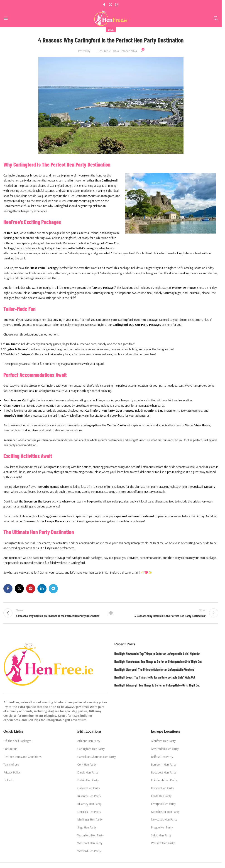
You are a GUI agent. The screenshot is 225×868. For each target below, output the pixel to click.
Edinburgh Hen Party (164, 781)
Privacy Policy (12, 774)
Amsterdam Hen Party (165, 750)
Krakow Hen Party (162, 789)
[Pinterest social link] (31, 589)
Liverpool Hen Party (163, 805)
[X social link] (110, 5)
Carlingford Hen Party (91, 750)
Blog (111, 30)
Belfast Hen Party (162, 758)
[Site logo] (111, 18)
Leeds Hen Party (161, 797)
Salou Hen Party (161, 836)
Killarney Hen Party (89, 805)
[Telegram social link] (53, 589)
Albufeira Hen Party (163, 742)
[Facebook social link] (104, 5)
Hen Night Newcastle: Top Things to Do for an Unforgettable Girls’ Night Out (157, 655)
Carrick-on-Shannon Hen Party (97, 758)
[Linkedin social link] (42, 589)
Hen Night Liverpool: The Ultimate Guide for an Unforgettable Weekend (154, 671)
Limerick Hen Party (89, 813)
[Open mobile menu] (6, 18)
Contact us (10, 750)
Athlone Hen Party (89, 742)
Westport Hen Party (90, 844)
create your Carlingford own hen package (129, 320)
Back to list (111, 614)
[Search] (216, 18)
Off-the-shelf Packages (17, 742)
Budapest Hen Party (164, 774)
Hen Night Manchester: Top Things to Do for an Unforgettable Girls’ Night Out (158, 663)
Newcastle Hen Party (164, 821)
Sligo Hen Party (87, 829)
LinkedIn (9, 781)
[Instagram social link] (117, 5)
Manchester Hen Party (165, 813)
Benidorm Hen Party (164, 766)
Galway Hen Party (89, 789)
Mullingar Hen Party (90, 821)
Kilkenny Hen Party (89, 797)
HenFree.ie (104, 51)
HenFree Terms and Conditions (22, 758)
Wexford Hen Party (89, 852)
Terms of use (11, 766)
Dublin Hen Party (88, 781)
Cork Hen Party (87, 766)
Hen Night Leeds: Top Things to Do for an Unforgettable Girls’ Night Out (155, 679)
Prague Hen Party (162, 829)
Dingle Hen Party (88, 774)
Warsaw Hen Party (163, 844)
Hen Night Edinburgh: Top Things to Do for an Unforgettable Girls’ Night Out (157, 687)
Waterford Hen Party (90, 836)
